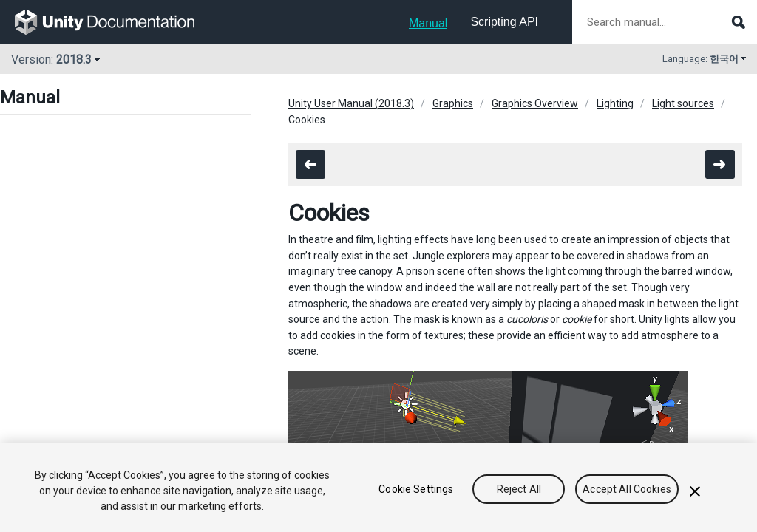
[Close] (695, 491)
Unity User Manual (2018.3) (351, 103)
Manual (428, 23)
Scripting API (504, 22)
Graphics (453, 103)
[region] (378, 487)
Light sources (683, 103)
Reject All (519, 489)
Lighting (615, 103)
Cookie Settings (416, 489)
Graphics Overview (535, 103)
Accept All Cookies (627, 489)
